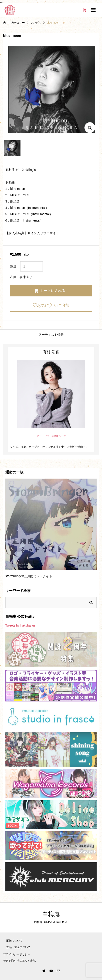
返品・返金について (18, 947)
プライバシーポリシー (17, 954)
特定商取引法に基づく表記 (19, 961)
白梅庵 (51, 914)
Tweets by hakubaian (20, 625)
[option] (51, 530)
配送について (14, 941)
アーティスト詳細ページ (51, 436)
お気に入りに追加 (53, 305)
